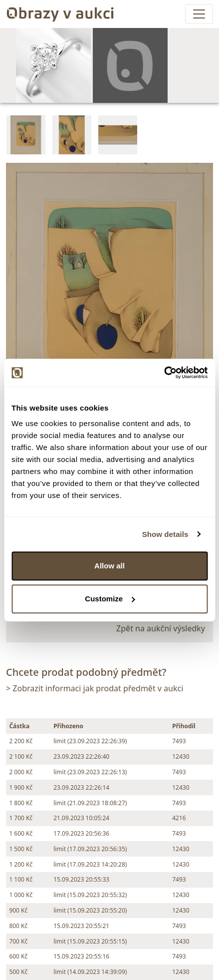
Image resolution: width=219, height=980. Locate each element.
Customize (110, 599)
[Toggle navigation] (199, 14)
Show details (165, 534)
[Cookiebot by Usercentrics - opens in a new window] (164, 373)
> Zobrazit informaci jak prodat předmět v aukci (95, 688)
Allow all (109, 566)
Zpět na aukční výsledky (161, 628)
